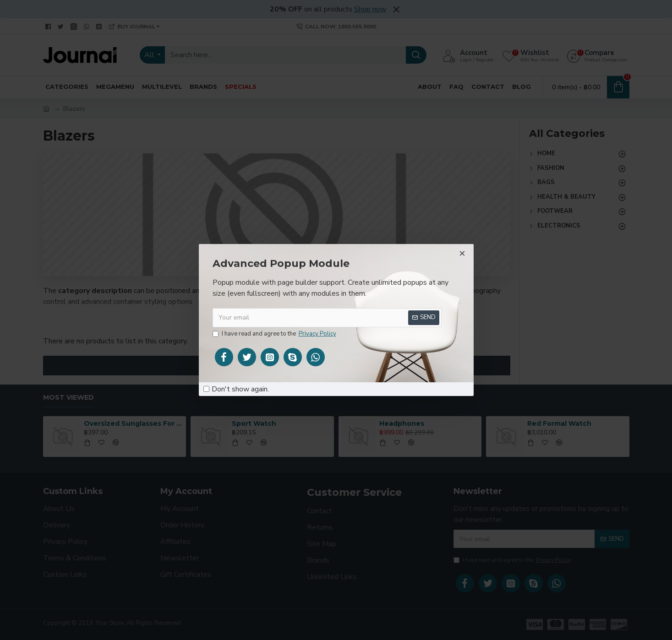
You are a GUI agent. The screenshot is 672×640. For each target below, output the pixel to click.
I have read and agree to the (275, 334)
